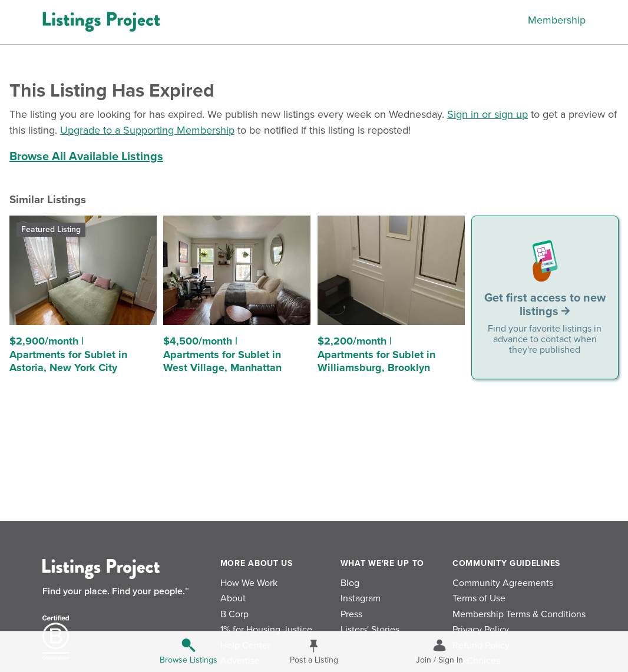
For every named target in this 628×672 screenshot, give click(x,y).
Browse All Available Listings (86, 157)
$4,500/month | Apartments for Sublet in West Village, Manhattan (222, 354)
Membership (557, 20)
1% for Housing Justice (266, 630)
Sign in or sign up (487, 114)
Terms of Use (479, 598)
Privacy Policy (481, 630)
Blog (350, 583)
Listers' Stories (370, 630)
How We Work (249, 583)
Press (351, 614)
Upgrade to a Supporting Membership (147, 130)
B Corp (234, 614)
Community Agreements (503, 583)
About (233, 598)
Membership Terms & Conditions (519, 614)
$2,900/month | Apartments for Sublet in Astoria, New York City (68, 354)
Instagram (361, 598)
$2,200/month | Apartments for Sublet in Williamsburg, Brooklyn (376, 354)
